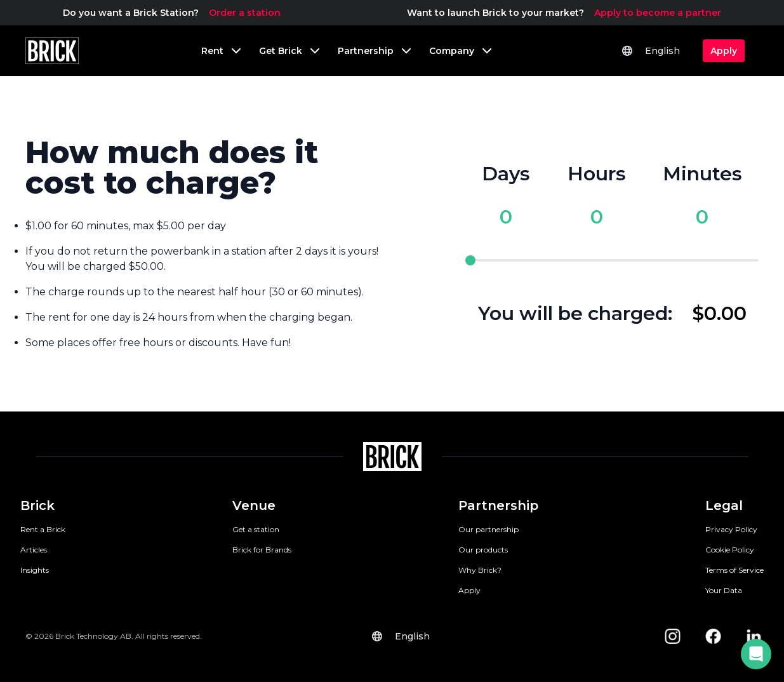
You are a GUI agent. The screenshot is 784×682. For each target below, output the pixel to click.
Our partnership (488, 529)
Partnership (498, 505)
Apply (469, 590)
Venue (254, 505)
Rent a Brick (43, 529)
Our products (483, 550)
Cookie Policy (730, 550)
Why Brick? (480, 570)
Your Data (724, 590)
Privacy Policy (731, 529)
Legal (724, 505)
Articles (34, 550)
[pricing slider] (612, 260)
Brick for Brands (262, 550)
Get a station (256, 529)
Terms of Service (734, 570)
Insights (35, 570)
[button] (756, 654)
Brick (37, 505)
